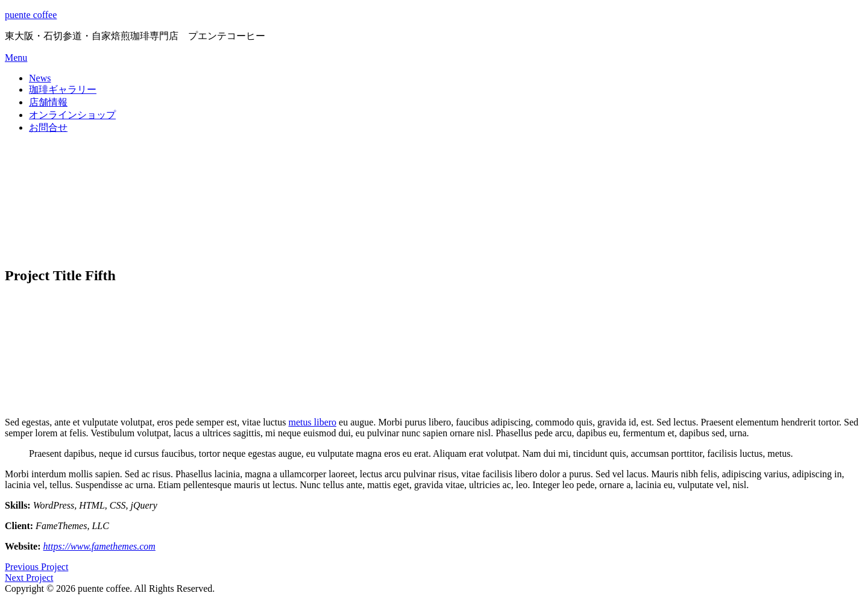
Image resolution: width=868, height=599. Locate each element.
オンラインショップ (72, 115)
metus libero (313, 422)
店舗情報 (48, 102)
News (40, 78)
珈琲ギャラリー (63, 89)
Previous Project (36, 567)
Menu (16, 58)
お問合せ (48, 127)
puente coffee (31, 15)
